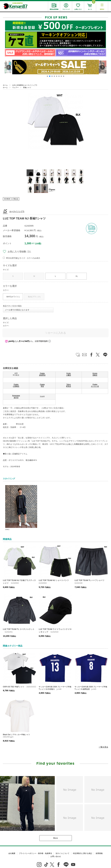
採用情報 (99, 853)
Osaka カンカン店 (95, 385)
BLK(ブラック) (34, 297)
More (55, 838)
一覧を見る (103, 747)
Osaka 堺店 (42, 385)
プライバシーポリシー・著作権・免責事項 (35, 853)
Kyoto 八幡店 (69, 374)
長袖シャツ (27, 87)
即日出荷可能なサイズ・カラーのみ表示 (23, 258)
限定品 (16, 199)
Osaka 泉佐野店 (42, 374)
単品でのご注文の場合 (12, 306)
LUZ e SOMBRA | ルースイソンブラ (25, 85)
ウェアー (15, 87)
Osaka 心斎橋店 (16, 385)
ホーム (5, 85)
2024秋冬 (7, 199)
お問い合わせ (56, 856)
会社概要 (12, 853)
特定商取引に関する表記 (83, 853)
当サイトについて (62, 853)
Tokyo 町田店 (69, 385)
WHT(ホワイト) (13, 297)
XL (77, 276)
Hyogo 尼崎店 (95, 374)
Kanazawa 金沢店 (16, 396)
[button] (47, 76)
